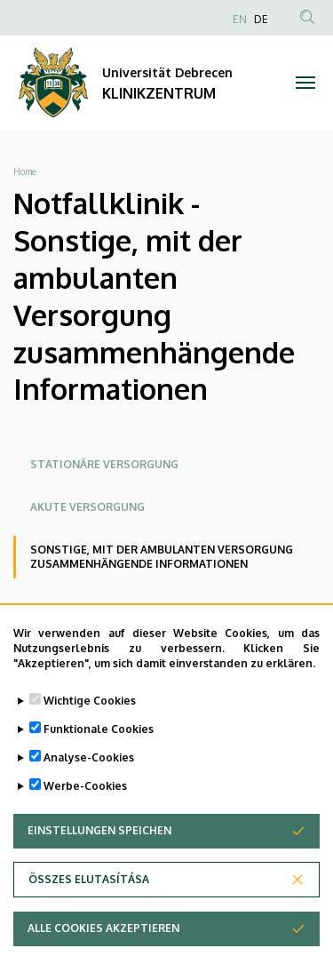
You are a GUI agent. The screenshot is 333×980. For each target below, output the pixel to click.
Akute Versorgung (87, 507)
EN (240, 19)
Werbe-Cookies (85, 805)
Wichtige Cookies (90, 720)
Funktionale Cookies (99, 749)
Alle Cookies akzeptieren (103, 948)
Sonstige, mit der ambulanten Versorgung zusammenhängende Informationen (162, 557)
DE (261, 19)
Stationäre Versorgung (104, 464)
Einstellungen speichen (99, 850)
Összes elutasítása (89, 899)
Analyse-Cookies (89, 777)
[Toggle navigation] (306, 83)
